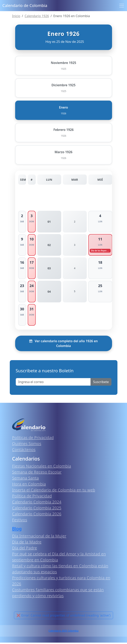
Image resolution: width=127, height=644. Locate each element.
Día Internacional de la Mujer (39, 537)
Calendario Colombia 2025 (37, 509)
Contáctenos (24, 451)
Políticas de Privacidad (33, 439)
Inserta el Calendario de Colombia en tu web (54, 491)
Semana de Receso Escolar (37, 473)
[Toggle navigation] (122, 6)
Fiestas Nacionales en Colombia (42, 467)
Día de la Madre (27, 543)
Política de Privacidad (32, 497)
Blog (17, 530)
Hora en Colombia (29, 485)
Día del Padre (25, 549)
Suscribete (101, 383)
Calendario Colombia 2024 (37, 503)
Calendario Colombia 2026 (37, 515)
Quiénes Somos (27, 445)
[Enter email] (53, 383)
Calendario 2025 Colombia (63, 632)
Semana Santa (26, 479)
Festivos (20, 521)
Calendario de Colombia (25, 5)
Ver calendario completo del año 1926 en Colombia (63, 345)
